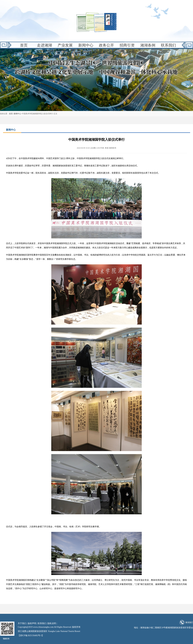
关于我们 (22, 623)
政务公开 (106, 45)
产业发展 (65, 45)
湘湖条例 (148, 45)
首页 (24, 45)
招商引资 (127, 45)
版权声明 (32, 623)
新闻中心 (86, 45)
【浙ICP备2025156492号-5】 (31, 635)
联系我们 (168, 45)
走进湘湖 (44, 45)
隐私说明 (52, 623)
